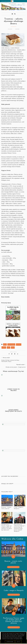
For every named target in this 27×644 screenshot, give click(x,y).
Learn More (10, 642)
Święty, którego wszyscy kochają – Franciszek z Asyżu (11, 361)
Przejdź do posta (13, 567)
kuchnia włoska (11, 345)
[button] (7, 13)
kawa (5, 345)
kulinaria (19, 345)
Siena (13, 348)
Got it (18, 642)
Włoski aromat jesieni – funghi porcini (16, 367)
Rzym (9, 348)
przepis (4, 348)
